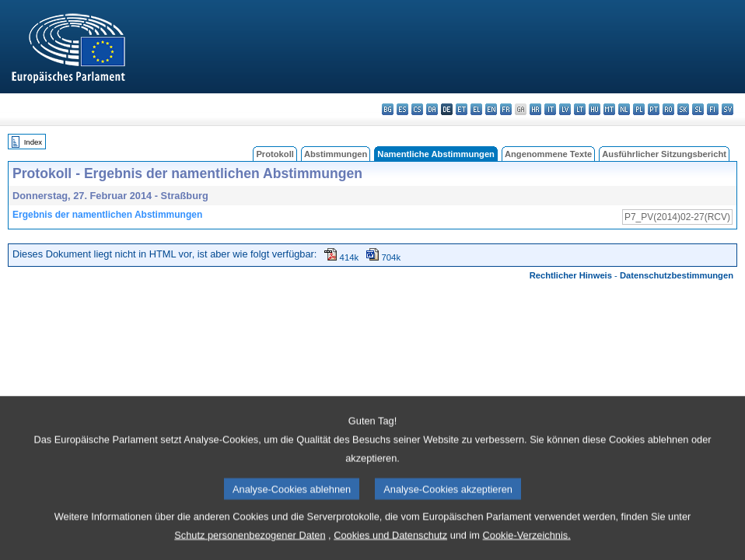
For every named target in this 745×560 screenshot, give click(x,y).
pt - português (654, 109)
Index (33, 142)
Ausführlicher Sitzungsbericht (664, 154)
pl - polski (639, 109)
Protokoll (275, 154)
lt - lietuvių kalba (580, 109)
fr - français (506, 109)
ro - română (668, 109)
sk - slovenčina (683, 109)
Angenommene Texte (548, 154)
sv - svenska (728, 109)
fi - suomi (713, 109)
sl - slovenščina (698, 109)
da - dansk (432, 109)
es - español (402, 109)
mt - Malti (609, 109)
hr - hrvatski (535, 109)
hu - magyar (595, 109)
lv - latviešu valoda (565, 109)
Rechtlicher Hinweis (571, 275)
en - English (491, 109)
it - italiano (550, 109)
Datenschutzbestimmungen (677, 275)
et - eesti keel (462, 109)
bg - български (388, 109)
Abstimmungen (336, 154)
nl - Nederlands (624, 109)
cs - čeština (417, 109)
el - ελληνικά (476, 109)
